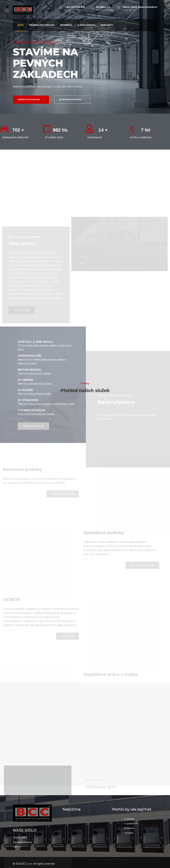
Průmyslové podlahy (42, 25)
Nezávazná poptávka (72, 100)
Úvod (20, 25)
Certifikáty (129, 819)
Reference (66, 25)
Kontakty (107, 25)
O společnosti (86, 25)
